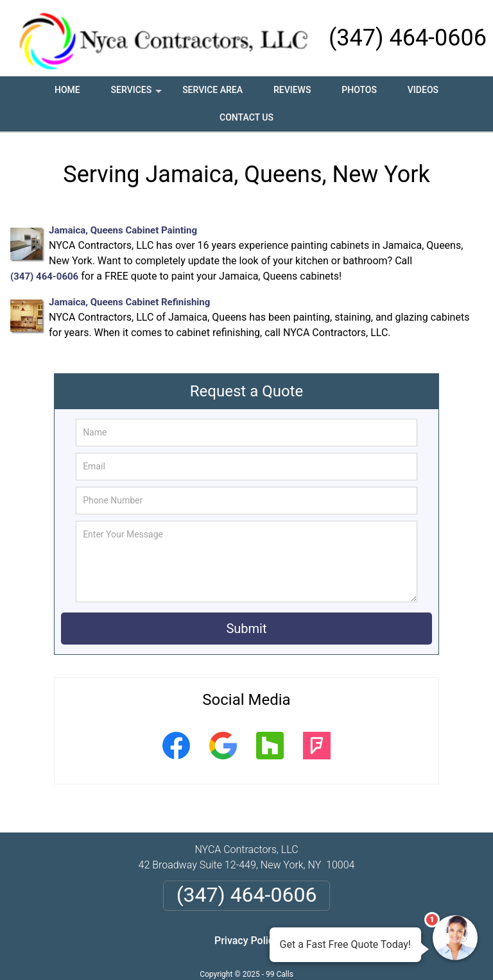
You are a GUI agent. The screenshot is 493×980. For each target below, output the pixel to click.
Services (138, 94)
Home (67, 90)
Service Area (212, 90)
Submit (246, 629)
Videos (423, 90)
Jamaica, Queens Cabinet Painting (123, 230)
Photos (359, 90)
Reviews (292, 90)
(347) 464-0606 (408, 38)
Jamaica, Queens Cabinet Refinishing (129, 302)
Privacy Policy (246, 941)
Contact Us (246, 117)
